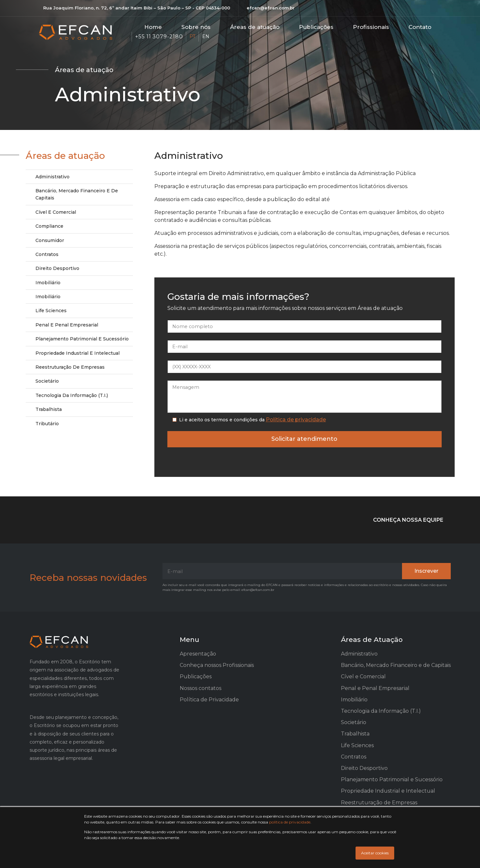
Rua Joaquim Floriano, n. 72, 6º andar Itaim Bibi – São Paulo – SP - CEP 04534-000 (137, 8)
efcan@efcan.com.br (271, 8)
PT (192, 36)
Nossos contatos (201, 688)
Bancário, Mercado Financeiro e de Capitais (77, 194)
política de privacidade (290, 822)
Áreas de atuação (255, 27)
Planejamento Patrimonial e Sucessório (82, 339)
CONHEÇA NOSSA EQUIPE (408, 520)
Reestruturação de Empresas (70, 367)
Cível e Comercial (56, 212)
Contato (420, 27)
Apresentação (198, 654)
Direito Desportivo (57, 268)
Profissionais (371, 27)
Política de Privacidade (209, 700)
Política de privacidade (296, 420)
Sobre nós (196, 27)
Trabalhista (49, 409)
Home (153, 27)
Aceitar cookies (375, 853)
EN (206, 36)
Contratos (47, 254)
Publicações (316, 27)
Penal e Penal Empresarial (67, 325)
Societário (47, 381)
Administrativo (52, 177)
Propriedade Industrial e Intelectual (78, 353)
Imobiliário (48, 283)
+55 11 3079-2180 (159, 37)
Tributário (47, 424)
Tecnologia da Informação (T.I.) (72, 395)
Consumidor (50, 240)
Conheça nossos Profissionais (217, 665)
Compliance (49, 226)
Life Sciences (51, 311)
